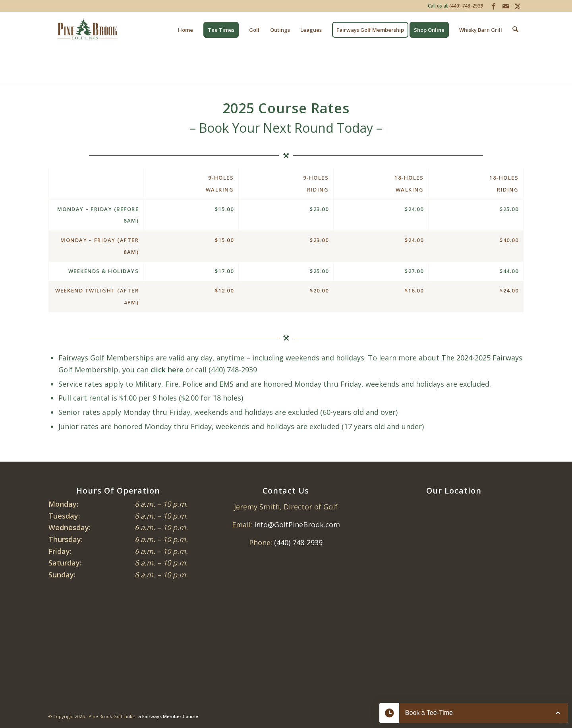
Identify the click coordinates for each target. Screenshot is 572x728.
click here (167, 370)
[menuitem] (186, 30)
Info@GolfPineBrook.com (297, 525)
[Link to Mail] (505, 6)
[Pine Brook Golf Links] (87, 30)
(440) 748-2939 (466, 6)
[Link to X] (518, 6)
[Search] (516, 30)
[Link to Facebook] (494, 6)
